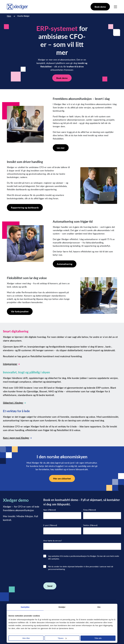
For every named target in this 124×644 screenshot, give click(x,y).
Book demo (100, 7)
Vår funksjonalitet (20, 311)
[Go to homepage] (17, 6)
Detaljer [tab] (62, 607)
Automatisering (65, 264)
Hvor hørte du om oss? (53, 541)
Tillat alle (98, 638)
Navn (50, 510)
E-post (50, 525)
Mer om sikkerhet (62, 478)
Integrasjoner (11, 364)
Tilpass (62, 638)
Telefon (90, 525)
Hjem (9, 16)
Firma (89, 510)
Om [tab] (99, 607)
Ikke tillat (26, 638)
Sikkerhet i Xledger (14, 403)
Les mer (61, 148)
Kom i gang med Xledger (17, 438)
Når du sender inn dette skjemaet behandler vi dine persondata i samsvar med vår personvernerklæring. (81, 568)
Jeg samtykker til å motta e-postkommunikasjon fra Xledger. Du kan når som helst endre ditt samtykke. (84, 557)
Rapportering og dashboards (25, 207)
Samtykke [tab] (25, 607)
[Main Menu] (115, 7)
